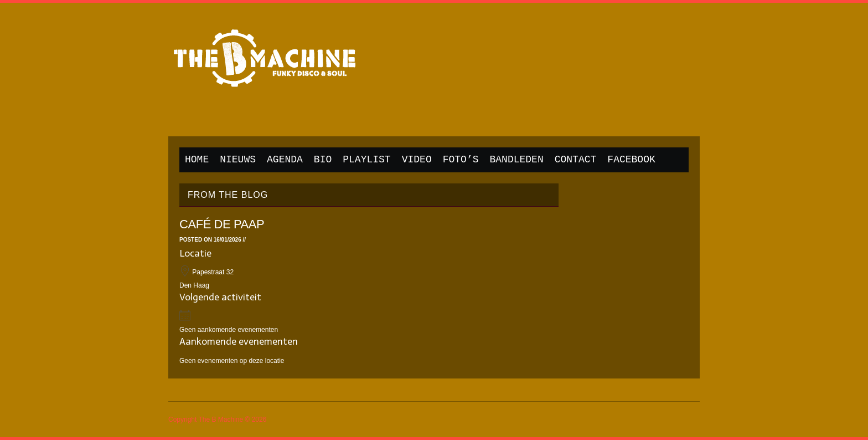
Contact (576, 160)
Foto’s (461, 160)
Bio (323, 160)
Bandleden (517, 160)
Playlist (366, 160)
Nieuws (238, 160)
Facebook (631, 160)
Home (197, 160)
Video (417, 160)
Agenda (285, 160)
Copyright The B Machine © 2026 (217, 419)
